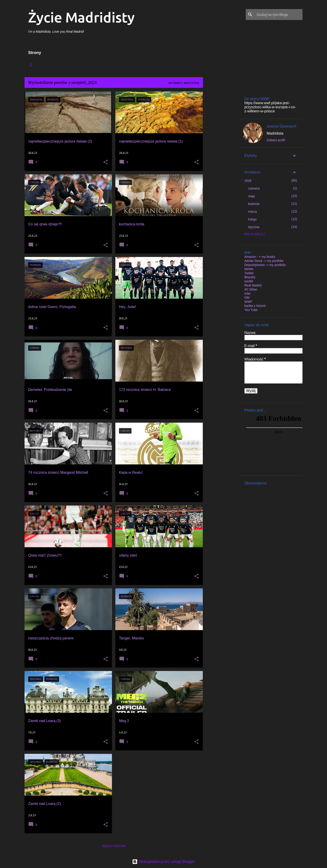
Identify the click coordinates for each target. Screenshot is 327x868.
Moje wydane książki (79, 65)
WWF (248, 302)
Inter (248, 293)
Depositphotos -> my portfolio (265, 265)
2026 (248, 181)
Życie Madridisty (81, 17)
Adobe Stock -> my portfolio (264, 261)
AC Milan (251, 289)
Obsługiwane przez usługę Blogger (163, 862)
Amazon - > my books (260, 257)
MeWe (249, 269)
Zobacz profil (276, 140)
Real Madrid (253, 285)
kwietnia (254, 204)
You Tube (251, 310)
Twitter (249, 273)
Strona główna (41, 65)
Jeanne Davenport (281, 126)
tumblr (249, 281)
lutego (252, 219)
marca (252, 212)
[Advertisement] (221, 160)
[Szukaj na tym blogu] (279, 15)
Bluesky (250, 277)
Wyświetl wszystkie (184, 83)
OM (247, 298)
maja (251, 196)
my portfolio (157, 65)
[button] (106, 162)
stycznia (254, 227)
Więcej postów (114, 846)
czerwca (254, 188)
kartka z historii (255, 306)
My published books (121, 65)
